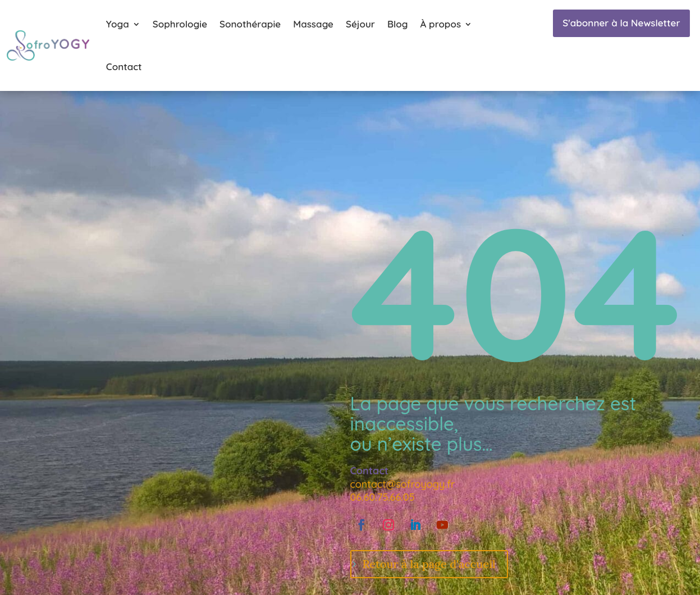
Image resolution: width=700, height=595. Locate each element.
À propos (440, 24)
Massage (313, 24)
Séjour (360, 24)
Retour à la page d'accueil (429, 564)
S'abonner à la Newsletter (621, 23)
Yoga (118, 24)
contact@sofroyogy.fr (403, 484)
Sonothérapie (250, 24)
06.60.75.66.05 (383, 497)
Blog (398, 24)
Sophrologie (180, 24)
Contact (124, 67)
